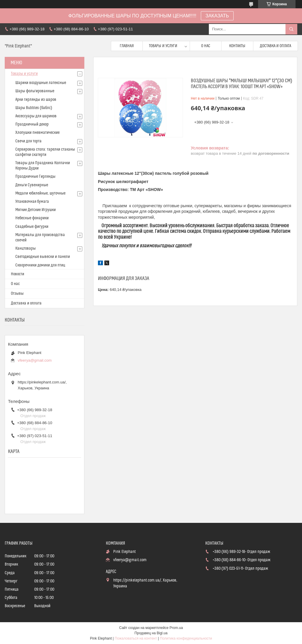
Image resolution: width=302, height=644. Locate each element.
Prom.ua (176, 628)
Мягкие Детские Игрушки (36, 210)
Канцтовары (26, 248)
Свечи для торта (28, 141)
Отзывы (17, 294)
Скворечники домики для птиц (40, 265)
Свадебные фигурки (32, 227)
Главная (127, 46)
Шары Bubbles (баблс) (34, 108)
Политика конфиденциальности (186, 638)
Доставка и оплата (275, 46)
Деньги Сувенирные (32, 185)
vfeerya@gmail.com (35, 360)
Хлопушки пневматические (37, 133)
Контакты (237, 46)
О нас (206, 46)
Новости (18, 274)
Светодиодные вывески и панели (43, 257)
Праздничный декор (32, 124)
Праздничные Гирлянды (35, 177)
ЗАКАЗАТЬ (217, 16)
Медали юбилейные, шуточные (40, 193)
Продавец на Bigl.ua (151, 633)
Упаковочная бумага (32, 202)
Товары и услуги (163, 46)
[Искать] (291, 29)
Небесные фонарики (32, 218)
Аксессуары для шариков (36, 116)
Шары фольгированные (35, 91)
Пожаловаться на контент (136, 638)
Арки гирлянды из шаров (36, 100)
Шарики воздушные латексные (41, 83)
